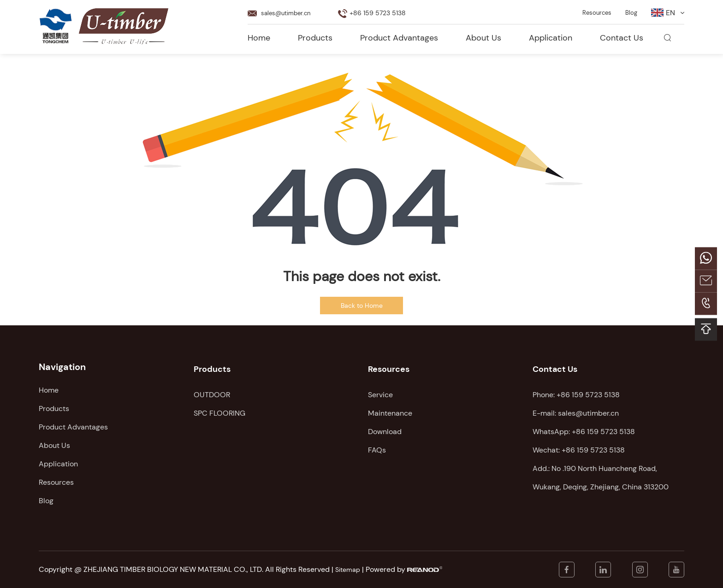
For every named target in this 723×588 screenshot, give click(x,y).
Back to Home (362, 306)
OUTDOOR (212, 390)
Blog (629, 10)
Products (315, 35)
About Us (483, 35)
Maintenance (390, 409)
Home (259, 35)
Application (551, 35)
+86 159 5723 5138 (603, 427)
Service (380, 390)
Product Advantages (399, 35)
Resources (591, 10)
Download (385, 427)
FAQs (377, 445)
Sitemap (349, 569)
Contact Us (622, 35)
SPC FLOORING (219, 409)
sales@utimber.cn (291, 10)
